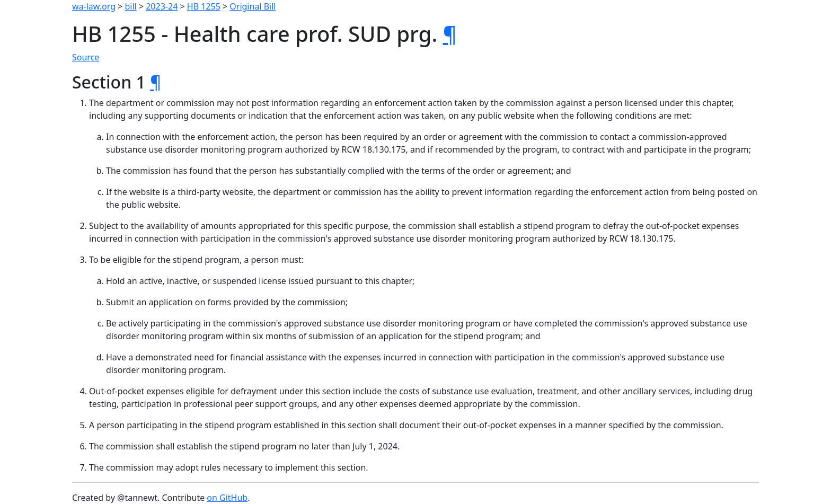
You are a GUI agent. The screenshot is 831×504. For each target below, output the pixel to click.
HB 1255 (204, 6)
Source (86, 57)
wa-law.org (94, 6)
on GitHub (227, 498)
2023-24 (162, 6)
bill (131, 6)
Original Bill (253, 6)
